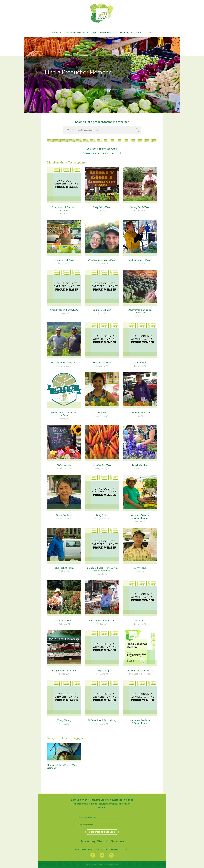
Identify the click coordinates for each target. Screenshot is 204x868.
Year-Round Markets (75, 33)
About (55, 33)
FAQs (94, 33)
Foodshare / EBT (108, 33)
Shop (138, 33)
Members (125, 33)
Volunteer (102, 849)
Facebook (93, 855)
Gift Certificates (84, 849)
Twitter (102, 855)
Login (127, 849)
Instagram (111, 855)
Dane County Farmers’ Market (102, 13)
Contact (115, 849)
